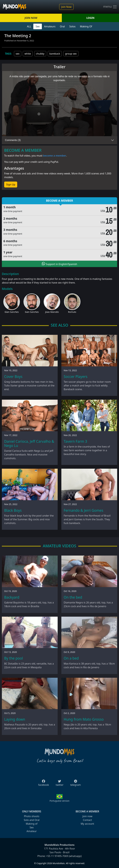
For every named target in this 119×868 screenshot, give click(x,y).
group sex (71, 54)
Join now (87, 816)
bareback (55, 54)
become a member (55, 156)
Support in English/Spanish (59, 264)
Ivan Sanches (32, 312)
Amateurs (50, 26)
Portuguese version (59, 801)
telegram (75, 784)
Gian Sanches (12, 312)
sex (18, 54)
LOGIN (90, 18)
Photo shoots (32, 816)
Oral (62, 26)
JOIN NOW (31, 18)
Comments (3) (13, 140)
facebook (44, 784)
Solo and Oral (32, 820)
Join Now (66, 7)
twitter (60, 784)
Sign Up (11, 185)
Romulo (72, 312)
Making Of (86, 26)
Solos (72, 26)
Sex (38, 26)
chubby (40, 54)
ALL (29, 26)
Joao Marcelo (52, 312)
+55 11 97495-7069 (57, 856)
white (28, 54)
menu (110, 7)
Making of (32, 824)
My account (87, 824)
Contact (87, 820)
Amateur (32, 831)
